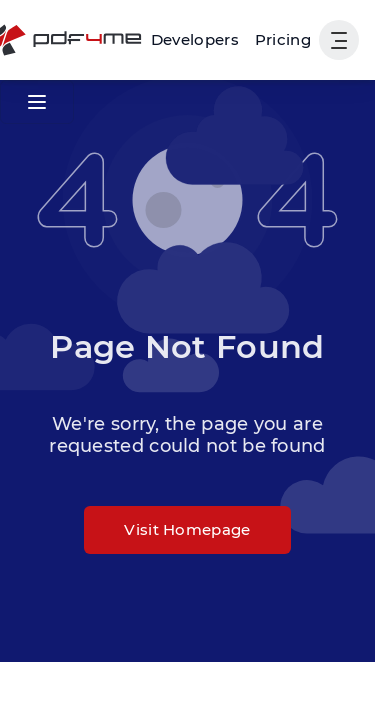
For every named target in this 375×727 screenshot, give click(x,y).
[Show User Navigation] (339, 40)
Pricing (283, 39)
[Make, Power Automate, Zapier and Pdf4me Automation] (195, 40)
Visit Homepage (187, 529)
